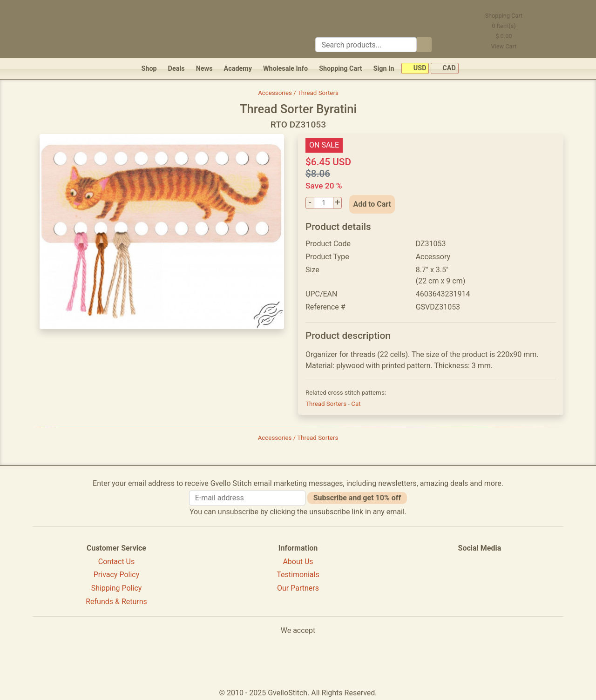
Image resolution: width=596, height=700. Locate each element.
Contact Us (117, 562)
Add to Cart (372, 204)
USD (415, 69)
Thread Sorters (327, 404)
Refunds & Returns (116, 602)
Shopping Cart (341, 69)
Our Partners (298, 588)
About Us (298, 562)
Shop (149, 69)
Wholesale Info (285, 69)
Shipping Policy (117, 588)
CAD (445, 69)
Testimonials (298, 575)
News (204, 69)
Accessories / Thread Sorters (298, 93)
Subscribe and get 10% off (357, 498)
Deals (176, 69)
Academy (238, 69)
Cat (356, 404)
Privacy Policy (117, 575)
